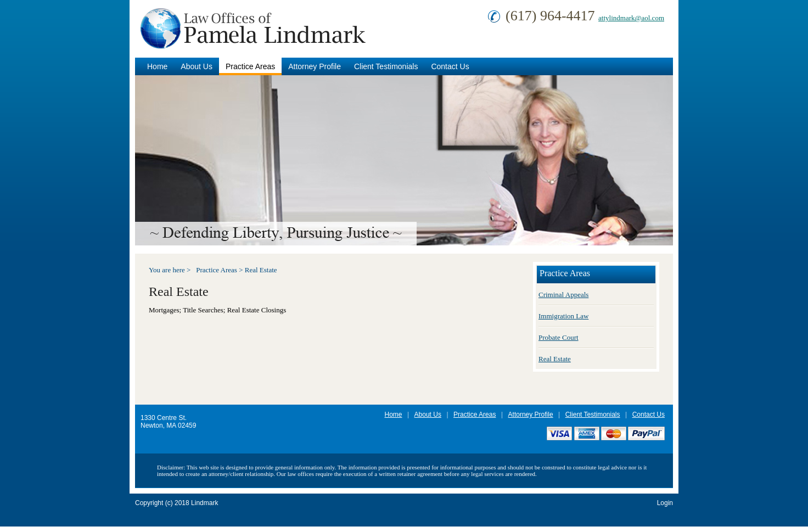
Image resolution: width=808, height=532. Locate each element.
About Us (197, 66)
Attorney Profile (315, 66)
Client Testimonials (386, 66)
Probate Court (559, 337)
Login (665, 503)
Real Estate (261, 270)
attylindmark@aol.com (631, 18)
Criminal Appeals (563, 295)
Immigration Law (563, 316)
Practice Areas (250, 66)
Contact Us (450, 66)
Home (157, 66)
